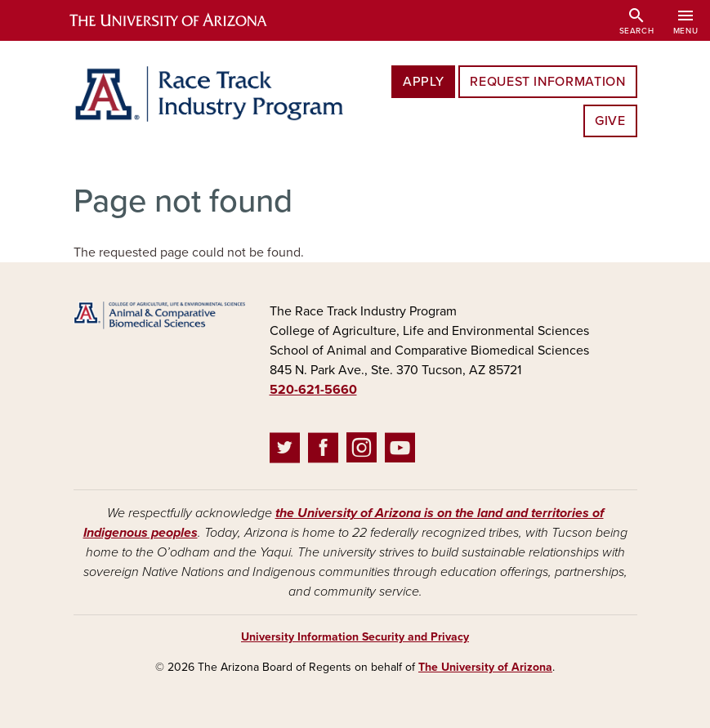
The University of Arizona (485, 667)
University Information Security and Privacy (355, 637)
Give (610, 121)
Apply (423, 82)
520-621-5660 (313, 390)
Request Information (547, 82)
